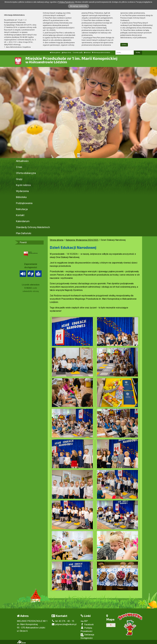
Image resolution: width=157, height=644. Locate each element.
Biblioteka (21, 197)
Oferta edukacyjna (26, 173)
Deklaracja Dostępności (87, 636)
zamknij (124, 45)
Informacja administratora (101, 53)
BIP (84, 621)
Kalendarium (23, 221)
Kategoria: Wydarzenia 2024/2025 (82, 240)
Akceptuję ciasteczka (79, 6)
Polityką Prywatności (66, 2)
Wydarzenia (22, 191)
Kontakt (20, 215)
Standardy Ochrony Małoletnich (33, 227)
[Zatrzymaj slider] (78, 155)
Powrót (23, 242)
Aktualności (22, 161)
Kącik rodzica (23, 185)
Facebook (87, 624)
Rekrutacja (22, 209)
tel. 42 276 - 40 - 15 (63, 621)
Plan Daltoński (24, 233)
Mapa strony (66, 53)
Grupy (19, 179)
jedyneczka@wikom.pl (64, 624)
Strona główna (55, 53)
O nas (19, 167)
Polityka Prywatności (86, 629)
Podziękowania (24, 203)
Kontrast (87, 53)
